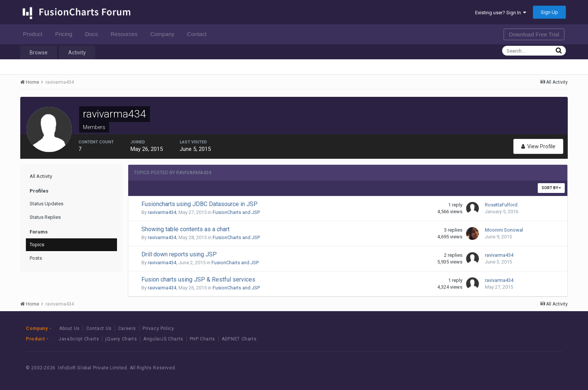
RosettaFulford (501, 205)
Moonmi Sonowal (504, 230)
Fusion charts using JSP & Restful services (198, 279)
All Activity (41, 176)
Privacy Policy (158, 328)
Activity (77, 53)
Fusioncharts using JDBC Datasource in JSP (199, 204)
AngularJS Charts (163, 339)
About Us (70, 328)
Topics (37, 245)
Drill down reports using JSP (179, 254)
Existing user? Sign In (501, 13)
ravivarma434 (162, 212)
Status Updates (46, 204)
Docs (94, 34)
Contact (199, 34)
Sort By (551, 188)
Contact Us (99, 328)
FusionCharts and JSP (236, 212)
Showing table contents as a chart (185, 229)
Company (164, 34)
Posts (36, 258)
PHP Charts (202, 339)
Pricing (66, 34)
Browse (39, 53)
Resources (126, 34)
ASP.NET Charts (239, 339)
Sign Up (549, 12)
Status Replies (45, 217)
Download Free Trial (534, 34)
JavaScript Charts (79, 339)
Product (35, 34)
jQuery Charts (121, 339)
